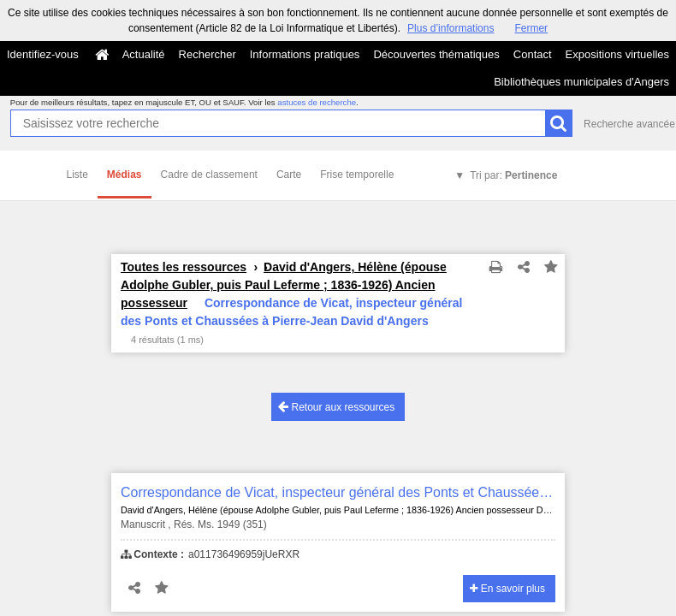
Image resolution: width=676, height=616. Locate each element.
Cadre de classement (209, 175)
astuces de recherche (317, 102)
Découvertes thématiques (436, 54)
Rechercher (208, 54)
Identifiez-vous (43, 54)
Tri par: (513, 175)
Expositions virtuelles (617, 54)
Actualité (144, 54)
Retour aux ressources (336, 407)
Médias (125, 175)
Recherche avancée (629, 124)
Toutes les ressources (184, 267)
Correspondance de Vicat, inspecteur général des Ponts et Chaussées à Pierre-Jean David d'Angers (338, 492)
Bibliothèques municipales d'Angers (581, 82)
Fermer (531, 28)
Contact (533, 54)
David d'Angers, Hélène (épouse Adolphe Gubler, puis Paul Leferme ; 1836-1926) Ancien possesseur (284, 285)
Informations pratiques (305, 54)
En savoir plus (507, 589)
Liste (77, 175)
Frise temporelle (357, 175)
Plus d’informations (451, 28)
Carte (289, 175)
